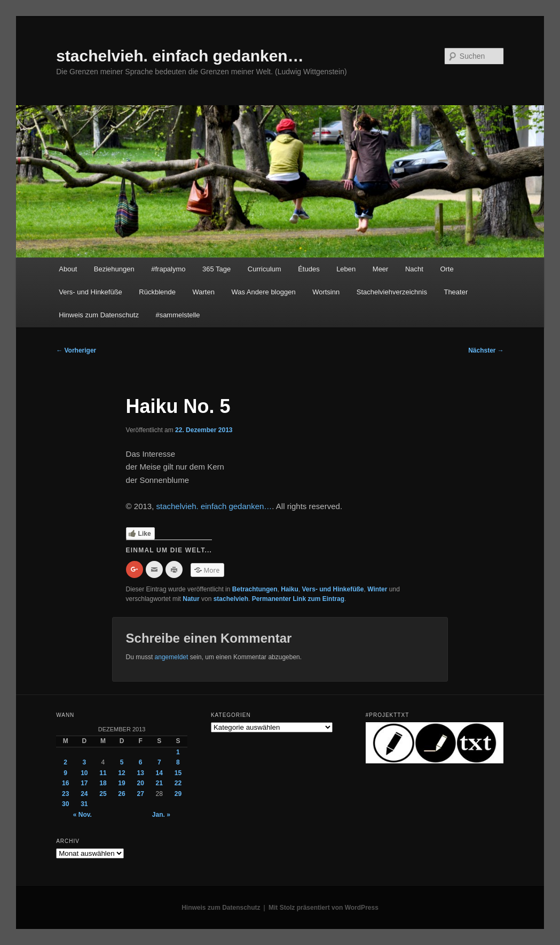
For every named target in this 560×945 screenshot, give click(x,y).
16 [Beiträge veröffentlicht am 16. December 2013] (65, 783)
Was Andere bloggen (263, 292)
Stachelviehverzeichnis (392, 292)
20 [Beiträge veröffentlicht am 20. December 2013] (140, 783)
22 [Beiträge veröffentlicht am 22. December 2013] (178, 783)
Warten (204, 292)
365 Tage (216, 269)
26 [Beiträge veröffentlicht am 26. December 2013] (121, 794)
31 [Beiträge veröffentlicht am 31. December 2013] (84, 804)
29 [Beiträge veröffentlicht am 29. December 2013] (178, 794)
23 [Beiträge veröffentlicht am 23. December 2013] (65, 794)
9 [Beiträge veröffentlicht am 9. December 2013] (65, 773)
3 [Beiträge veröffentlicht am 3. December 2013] (84, 762)
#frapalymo (168, 269)
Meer (381, 269)
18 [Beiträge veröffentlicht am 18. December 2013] (103, 783)
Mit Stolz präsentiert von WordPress (324, 908)
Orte (447, 269)
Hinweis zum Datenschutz (99, 315)
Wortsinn (326, 292)
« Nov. (82, 815)
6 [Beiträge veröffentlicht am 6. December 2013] (141, 762)
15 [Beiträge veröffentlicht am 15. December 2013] (178, 773)
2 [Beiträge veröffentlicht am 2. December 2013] (65, 762)
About (68, 269)
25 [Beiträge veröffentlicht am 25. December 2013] (103, 794)
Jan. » (161, 815)
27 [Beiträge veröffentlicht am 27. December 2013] (140, 794)
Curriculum (265, 269)
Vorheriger (76, 350)
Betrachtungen (255, 589)
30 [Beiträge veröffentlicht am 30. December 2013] (65, 804)
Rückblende (157, 292)
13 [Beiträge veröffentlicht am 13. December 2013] (140, 773)
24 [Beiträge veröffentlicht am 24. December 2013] (84, 794)
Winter (377, 589)
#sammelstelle (178, 315)
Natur (191, 599)
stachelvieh (231, 599)
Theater (456, 292)
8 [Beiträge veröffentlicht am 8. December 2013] (178, 762)
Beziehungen (114, 269)
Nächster (486, 350)
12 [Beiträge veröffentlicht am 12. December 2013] (121, 773)
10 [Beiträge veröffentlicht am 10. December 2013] (84, 773)
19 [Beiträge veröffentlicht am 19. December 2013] (121, 783)
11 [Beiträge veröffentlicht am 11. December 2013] (103, 773)
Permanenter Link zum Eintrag (298, 599)
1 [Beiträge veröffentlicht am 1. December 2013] (178, 752)
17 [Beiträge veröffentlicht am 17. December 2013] (84, 783)
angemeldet (172, 657)
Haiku (290, 589)
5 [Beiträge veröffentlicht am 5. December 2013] (122, 762)
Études (309, 269)
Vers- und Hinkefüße (90, 292)
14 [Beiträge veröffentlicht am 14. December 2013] (159, 773)
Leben (346, 269)
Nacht (414, 269)
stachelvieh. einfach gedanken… (180, 56)
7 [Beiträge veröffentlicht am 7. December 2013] (159, 762)
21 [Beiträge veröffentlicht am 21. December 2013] (159, 783)
